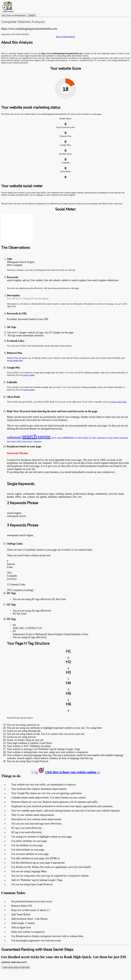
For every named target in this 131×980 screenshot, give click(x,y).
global (79, 438)
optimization (101, 438)
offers (94, 438)
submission (68, 437)
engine (44, 437)
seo (107, 438)
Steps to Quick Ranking (65, 37)
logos (9, 441)
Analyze (32, 15)
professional (124, 438)
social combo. (29, 375)
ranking (116, 438)
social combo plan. (119, 402)
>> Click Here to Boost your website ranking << (67, 772)
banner (14, 441)
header (19, 441)
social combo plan (15, 360)
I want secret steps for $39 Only (16, 967)
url (55, 438)
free (90, 438)
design (24, 441)
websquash (14, 437)
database (85, 438)
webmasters (37, 441)
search (29, 436)
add (52, 438)
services (30, 441)
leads (111, 438)
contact (60, 438)
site (76, 438)
